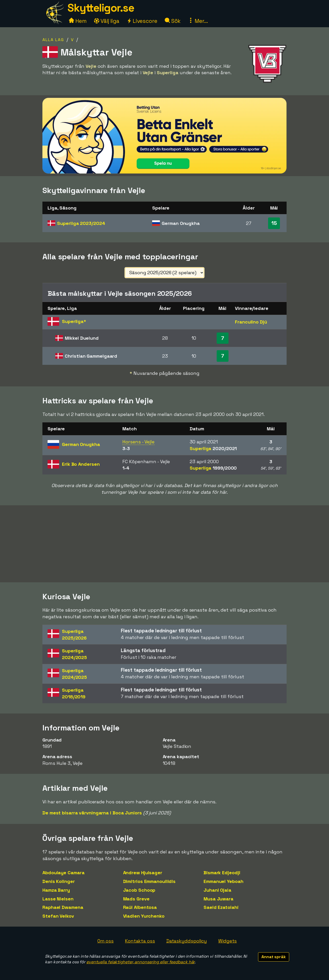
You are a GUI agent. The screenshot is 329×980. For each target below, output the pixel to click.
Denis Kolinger (59, 881)
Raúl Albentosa (140, 907)
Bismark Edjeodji (222, 873)
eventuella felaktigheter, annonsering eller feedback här (140, 962)
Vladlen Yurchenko (144, 916)
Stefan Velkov (58, 916)
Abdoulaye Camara (63, 873)
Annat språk (274, 957)
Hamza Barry (56, 890)
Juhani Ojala (217, 890)
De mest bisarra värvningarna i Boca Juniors (92, 813)
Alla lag (53, 40)
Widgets (227, 941)
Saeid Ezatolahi (221, 907)
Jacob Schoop (139, 890)
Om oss (106, 941)
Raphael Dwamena (63, 907)
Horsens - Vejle (138, 442)
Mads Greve (136, 899)
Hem (78, 21)
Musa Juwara (218, 899)
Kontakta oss (140, 941)
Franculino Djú (251, 322)
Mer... (198, 21)
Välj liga (107, 21)
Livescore (142, 21)
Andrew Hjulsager (143, 873)
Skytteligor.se (101, 8)
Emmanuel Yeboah (223, 881)
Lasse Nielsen (58, 899)
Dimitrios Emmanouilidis (149, 881)
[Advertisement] (164, 544)
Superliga (81, 223)
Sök (173, 21)
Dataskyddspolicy (187, 941)
